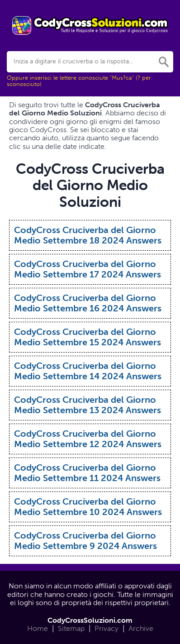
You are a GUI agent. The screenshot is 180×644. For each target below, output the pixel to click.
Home (38, 628)
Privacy (107, 628)
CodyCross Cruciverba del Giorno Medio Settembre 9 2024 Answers (85, 541)
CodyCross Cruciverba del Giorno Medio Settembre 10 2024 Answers (88, 507)
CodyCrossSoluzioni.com (90, 620)
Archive (141, 628)
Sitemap (71, 628)
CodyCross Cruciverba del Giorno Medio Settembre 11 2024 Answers (87, 473)
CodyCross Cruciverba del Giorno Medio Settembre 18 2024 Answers (88, 235)
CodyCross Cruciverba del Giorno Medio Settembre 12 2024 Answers (88, 439)
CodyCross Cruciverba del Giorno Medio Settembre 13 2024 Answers (88, 405)
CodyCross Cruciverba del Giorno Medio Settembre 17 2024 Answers (88, 269)
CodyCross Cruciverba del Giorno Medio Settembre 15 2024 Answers (88, 337)
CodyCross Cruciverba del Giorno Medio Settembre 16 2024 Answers (88, 303)
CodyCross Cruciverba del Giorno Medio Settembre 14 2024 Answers (88, 371)
